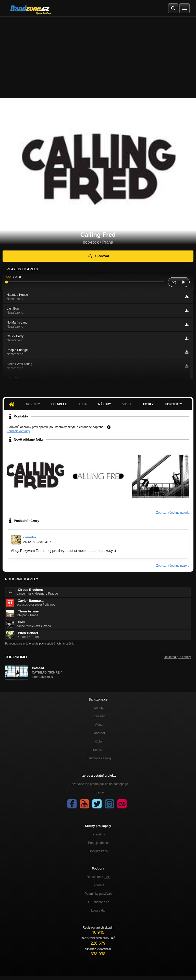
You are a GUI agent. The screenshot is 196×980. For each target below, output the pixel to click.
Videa (127, 404)
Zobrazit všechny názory (173, 566)
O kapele (59, 404)
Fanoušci (99, 733)
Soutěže (99, 750)
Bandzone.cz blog (99, 758)
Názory (105, 404)
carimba (30, 537)
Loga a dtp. (99, 911)
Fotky (148, 404)
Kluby (99, 741)
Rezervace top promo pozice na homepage (99, 784)
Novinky (33, 404)
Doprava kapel (99, 851)
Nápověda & (99, 877)
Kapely (99, 708)
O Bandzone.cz (99, 902)
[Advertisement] (98, 55)
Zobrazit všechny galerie (173, 513)
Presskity (99, 834)
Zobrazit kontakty (18, 431)
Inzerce (99, 792)
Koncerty (173, 404)
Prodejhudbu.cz (99, 843)
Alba (83, 404)
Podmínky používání (99, 894)
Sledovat (98, 256)
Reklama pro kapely (177, 657)
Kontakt (99, 885)
